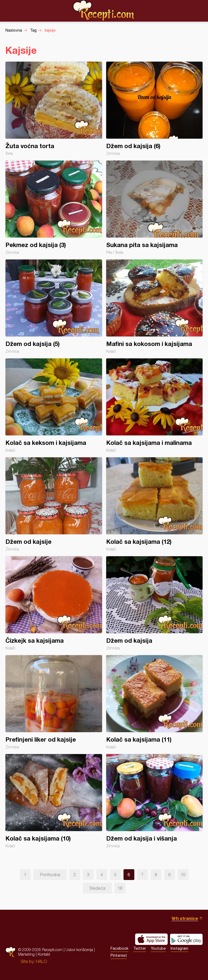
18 (120, 888)
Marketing (26, 954)
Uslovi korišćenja (79, 950)
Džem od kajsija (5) (54, 306)
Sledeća (97, 888)
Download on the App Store (151, 939)
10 (183, 875)
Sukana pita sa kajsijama (155, 208)
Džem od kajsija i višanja (155, 801)
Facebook (119, 948)
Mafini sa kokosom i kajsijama (155, 306)
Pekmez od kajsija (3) (54, 208)
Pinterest (119, 955)
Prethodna (50, 875)
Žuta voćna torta (54, 109)
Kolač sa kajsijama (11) (155, 702)
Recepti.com (104, 11)
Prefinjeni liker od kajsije (54, 702)
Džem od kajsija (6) (155, 109)
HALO (41, 961)
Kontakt (44, 954)
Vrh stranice (185, 918)
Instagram (179, 948)
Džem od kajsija (155, 603)
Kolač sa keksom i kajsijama (54, 405)
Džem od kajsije (54, 504)
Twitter (140, 948)
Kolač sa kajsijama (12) (155, 504)
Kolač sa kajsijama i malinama (155, 405)
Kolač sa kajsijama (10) (54, 801)
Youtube (158, 948)
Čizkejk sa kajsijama (54, 603)
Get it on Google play (186, 939)
